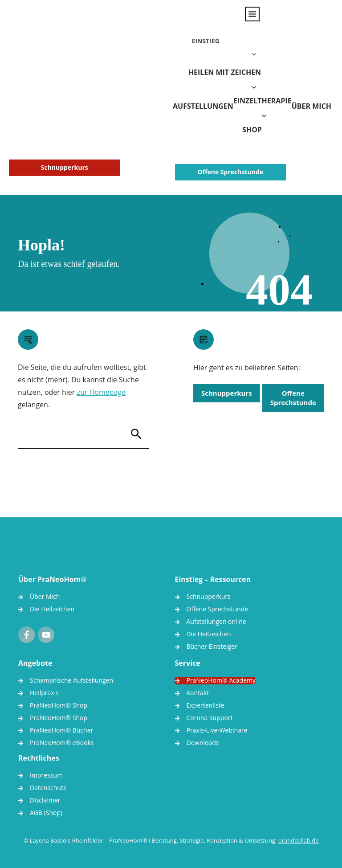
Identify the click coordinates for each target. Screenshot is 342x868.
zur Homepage (102, 383)
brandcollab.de (299, 831)
